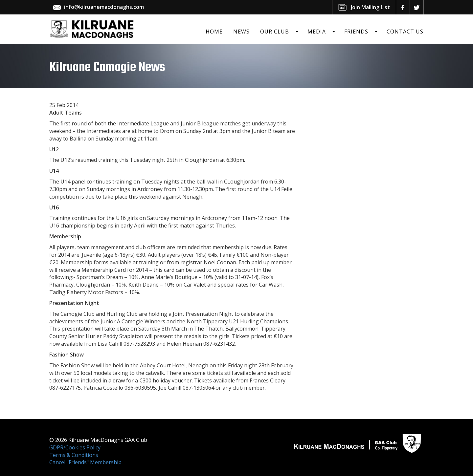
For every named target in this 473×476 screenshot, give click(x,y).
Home (214, 32)
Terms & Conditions (74, 455)
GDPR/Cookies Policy (75, 447)
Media (317, 32)
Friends (356, 32)
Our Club (275, 32)
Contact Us (405, 32)
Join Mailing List (370, 7)
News (241, 32)
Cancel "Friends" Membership (85, 462)
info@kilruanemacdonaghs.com (104, 7)
